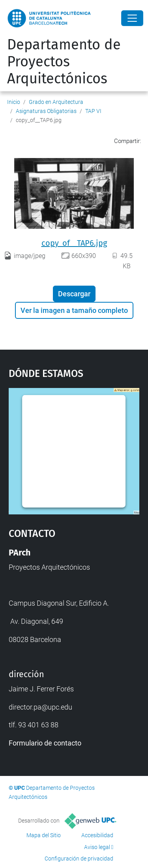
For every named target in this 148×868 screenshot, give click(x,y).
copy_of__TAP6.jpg (74, 243)
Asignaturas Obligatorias (46, 111)
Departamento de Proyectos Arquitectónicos (64, 62)
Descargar (74, 294)
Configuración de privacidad (79, 859)
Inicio (14, 102)
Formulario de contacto (45, 743)
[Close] (132, 18)
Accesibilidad (97, 835)
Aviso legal (97, 847)
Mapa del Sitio (44, 835)
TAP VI (93, 111)
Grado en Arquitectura (56, 102)
